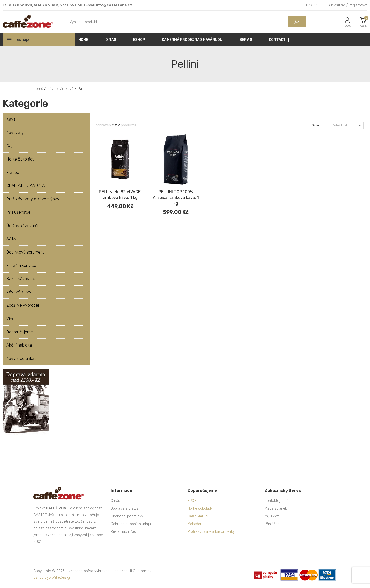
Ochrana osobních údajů (131, 524)
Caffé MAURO (198, 516)
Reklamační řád (123, 532)
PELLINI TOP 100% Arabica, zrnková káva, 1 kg (176, 198)
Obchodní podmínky (127, 516)
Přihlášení (272, 524)
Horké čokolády (200, 508)
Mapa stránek (276, 508)
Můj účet (272, 516)
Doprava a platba (125, 508)
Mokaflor (195, 524)
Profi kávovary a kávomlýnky (211, 532)
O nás (115, 501)
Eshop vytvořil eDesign (52, 578)
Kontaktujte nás (278, 501)
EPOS (192, 501)
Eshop (23, 39)
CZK (309, 5)
